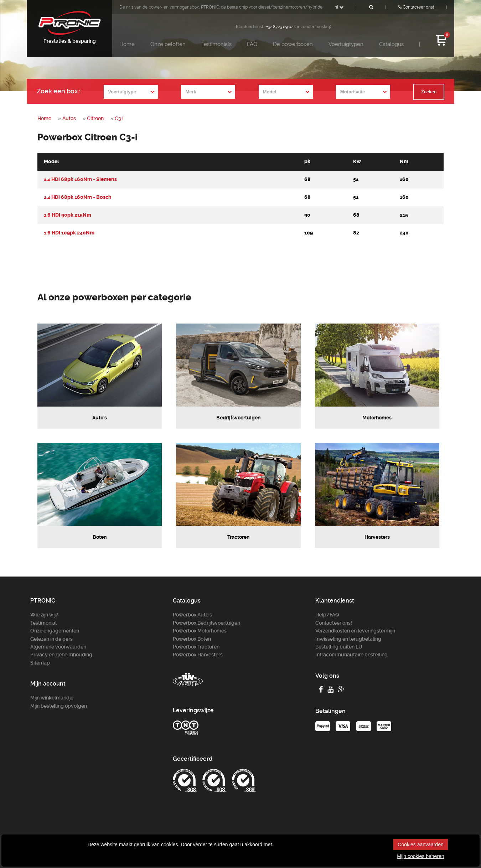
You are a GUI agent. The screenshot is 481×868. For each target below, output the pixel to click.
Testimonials (216, 44)
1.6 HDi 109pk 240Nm (69, 233)
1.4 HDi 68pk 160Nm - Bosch (78, 197)
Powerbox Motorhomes (200, 631)
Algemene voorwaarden (58, 647)
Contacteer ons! (416, 7)
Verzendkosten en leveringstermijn (355, 631)
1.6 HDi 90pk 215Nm (68, 215)
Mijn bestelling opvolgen (59, 706)
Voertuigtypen (346, 44)
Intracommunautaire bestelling (351, 655)
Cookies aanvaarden (420, 844)
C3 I (119, 118)
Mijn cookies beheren (420, 856)
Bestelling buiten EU (339, 647)
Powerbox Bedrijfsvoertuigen (206, 623)
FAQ (252, 44)
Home (127, 44)
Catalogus (391, 44)
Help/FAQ (327, 615)
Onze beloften (168, 44)
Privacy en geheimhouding (61, 655)
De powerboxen (293, 44)
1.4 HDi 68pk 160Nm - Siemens (80, 179)
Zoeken (429, 92)
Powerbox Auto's (192, 615)
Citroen (95, 118)
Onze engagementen (55, 631)
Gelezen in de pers (51, 639)
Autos (69, 118)
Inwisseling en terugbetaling (348, 639)
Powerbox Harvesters (198, 655)
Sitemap (40, 663)
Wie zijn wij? (44, 615)
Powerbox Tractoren (196, 647)
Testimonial (43, 623)
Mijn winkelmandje (52, 698)
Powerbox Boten (192, 639)
